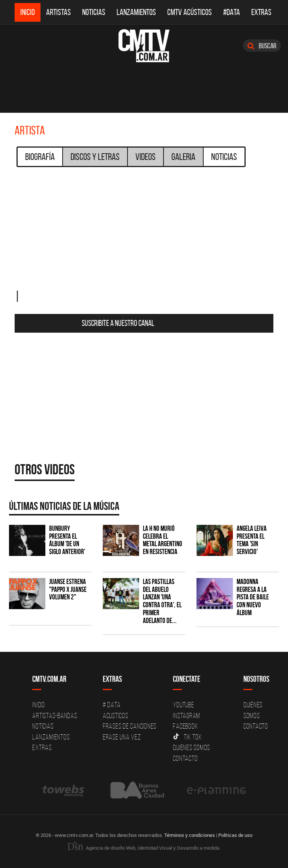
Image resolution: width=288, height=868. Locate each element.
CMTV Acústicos (190, 12)
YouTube (183, 705)
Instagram (187, 716)
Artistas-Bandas (55, 716)
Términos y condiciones (190, 835)
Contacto (185, 758)
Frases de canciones (130, 726)
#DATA (232, 12)
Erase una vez (122, 737)
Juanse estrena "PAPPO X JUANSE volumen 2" (68, 589)
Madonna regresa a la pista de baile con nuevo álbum (253, 597)
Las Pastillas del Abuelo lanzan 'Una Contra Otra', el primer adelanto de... (162, 601)
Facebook (185, 726)
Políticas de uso (235, 835)
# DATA (112, 705)
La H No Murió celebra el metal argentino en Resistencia (163, 540)
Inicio (28, 12)
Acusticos (115, 716)
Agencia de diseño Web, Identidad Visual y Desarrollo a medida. (144, 848)
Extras (261, 12)
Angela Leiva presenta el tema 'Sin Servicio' (252, 540)
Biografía (40, 157)
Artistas (58, 12)
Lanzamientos (136, 12)
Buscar (262, 46)
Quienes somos (191, 747)
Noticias (94, 12)
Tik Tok (187, 737)
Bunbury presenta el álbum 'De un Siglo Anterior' (67, 540)
